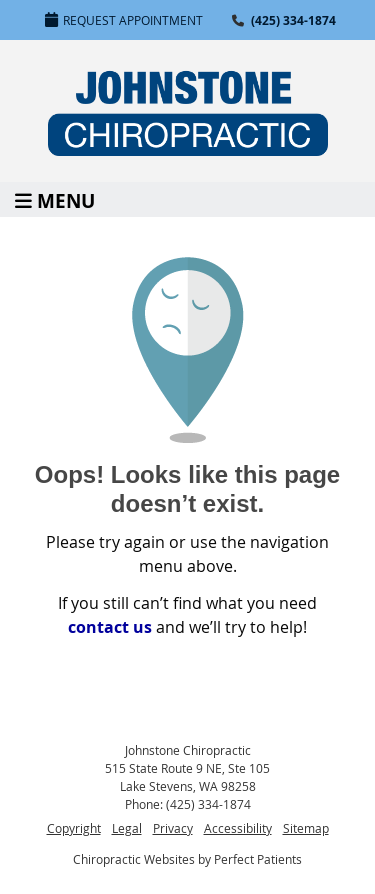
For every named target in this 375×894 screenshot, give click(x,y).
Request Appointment (124, 20)
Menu (55, 199)
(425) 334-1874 (293, 20)
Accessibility (238, 828)
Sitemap (306, 828)
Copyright (74, 828)
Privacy (173, 828)
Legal (127, 828)
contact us (110, 627)
